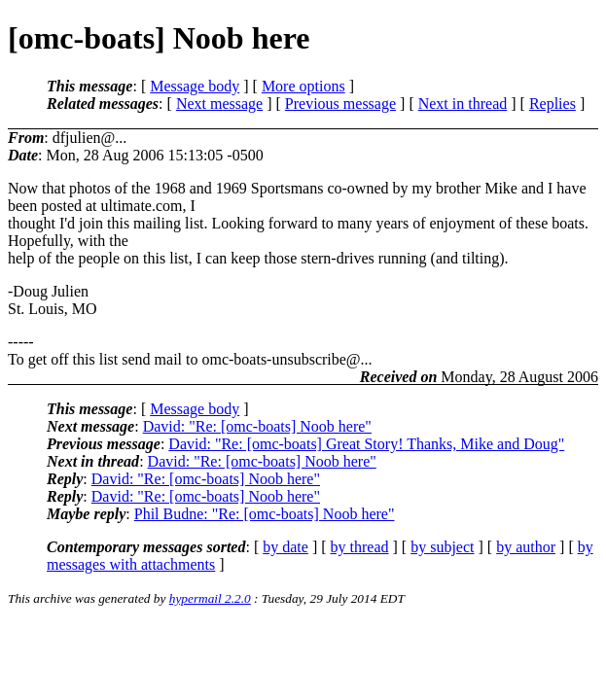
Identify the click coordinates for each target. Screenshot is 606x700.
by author (526, 547)
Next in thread (463, 104)
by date (285, 547)
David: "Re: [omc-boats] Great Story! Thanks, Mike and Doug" (366, 444)
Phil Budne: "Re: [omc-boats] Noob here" (265, 514)
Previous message (340, 104)
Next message (219, 104)
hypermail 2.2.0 (210, 598)
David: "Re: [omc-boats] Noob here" (257, 426)
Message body (195, 86)
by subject (442, 547)
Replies (553, 104)
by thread (360, 547)
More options (303, 86)
